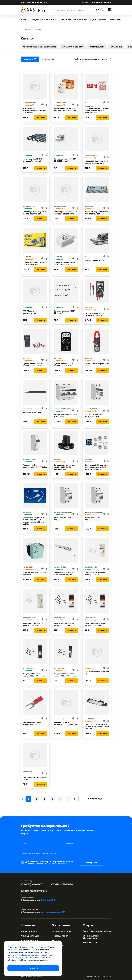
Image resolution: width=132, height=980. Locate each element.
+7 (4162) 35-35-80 (62, 883)
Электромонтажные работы (97, 930)
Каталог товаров (29, 930)
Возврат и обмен (29, 940)
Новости (56, 940)
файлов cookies (15, 950)
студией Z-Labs (105, 976)
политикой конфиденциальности (52, 863)
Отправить (91, 862)
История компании (61, 930)
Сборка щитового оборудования (92, 936)
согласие (33, 861)
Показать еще (95, 798)
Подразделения (60, 935)
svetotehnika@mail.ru (34, 890)
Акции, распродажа (31, 935)
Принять (33, 968)
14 (69, 798)
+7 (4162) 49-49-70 (32, 883)
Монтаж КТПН (90, 942)
